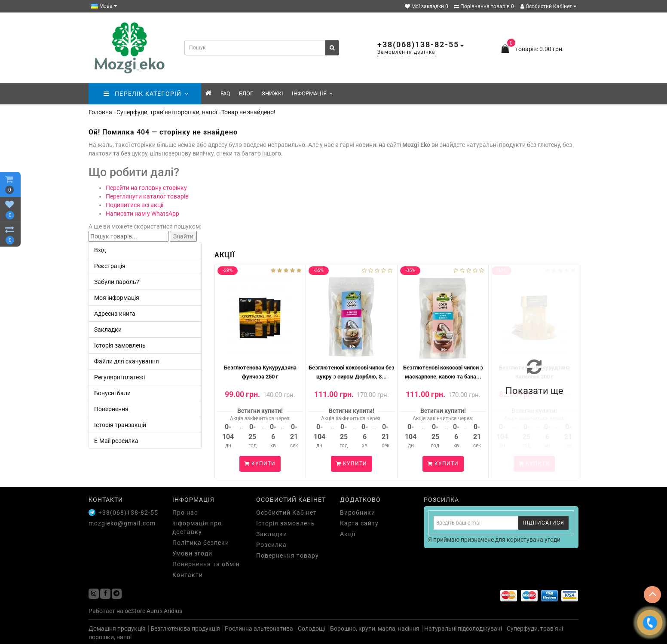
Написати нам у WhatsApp (142, 214)
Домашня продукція (117, 629)
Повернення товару (288, 555)
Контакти (188, 575)
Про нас (185, 513)
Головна (100, 112)
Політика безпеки (201, 543)
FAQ (225, 93)
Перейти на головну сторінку (146, 188)
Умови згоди (192, 553)
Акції (348, 534)
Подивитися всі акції (135, 205)
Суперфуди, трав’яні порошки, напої (167, 112)
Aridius (173, 611)
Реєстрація (110, 266)
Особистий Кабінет (548, 6)
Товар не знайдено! (248, 112)
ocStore (135, 611)
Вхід (100, 250)
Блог (246, 93)
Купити (260, 464)
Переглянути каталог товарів (147, 196)
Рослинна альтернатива (259, 629)
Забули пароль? (117, 282)
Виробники (358, 513)
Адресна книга (115, 314)
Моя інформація (117, 298)
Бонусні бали (112, 393)
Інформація (312, 93)
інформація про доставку (197, 528)
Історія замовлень (120, 345)
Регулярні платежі (119, 377)
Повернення (111, 409)
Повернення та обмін (206, 564)
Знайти (183, 236)
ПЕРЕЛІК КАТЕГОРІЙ (146, 94)
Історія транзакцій (120, 425)
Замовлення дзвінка (406, 52)
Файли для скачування (127, 361)
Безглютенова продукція (185, 629)
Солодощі (312, 629)
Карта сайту (359, 523)
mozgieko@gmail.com (122, 523)
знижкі (272, 93)
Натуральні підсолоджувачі (464, 629)
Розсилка (271, 545)
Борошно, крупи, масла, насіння (375, 629)
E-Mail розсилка (116, 441)
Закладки (108, 330)
